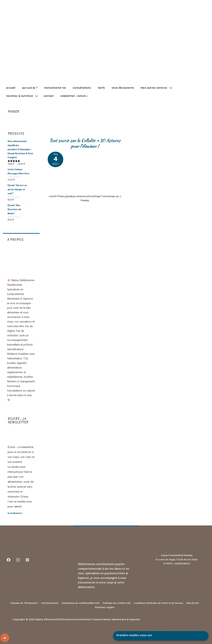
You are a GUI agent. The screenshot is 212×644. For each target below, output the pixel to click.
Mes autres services (157, 88)
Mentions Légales (105, 608)
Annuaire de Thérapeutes (24, 603)
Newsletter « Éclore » (74, 96)
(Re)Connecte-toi (55, 88)
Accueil (11, 88)
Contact (49, 96)
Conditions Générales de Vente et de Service (158, 603)
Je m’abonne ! (15, 513)
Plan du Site (193, 603)
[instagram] (18, 560)
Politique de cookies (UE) (117, 603)
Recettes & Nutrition (23, 96)
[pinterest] (27, 560)
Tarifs (101, 88)
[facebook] (9, 560)
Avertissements (50, 603)
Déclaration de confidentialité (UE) (81, 603)
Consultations (82, 88)
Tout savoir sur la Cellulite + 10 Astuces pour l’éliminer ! (85, 143)
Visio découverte (123, 88)
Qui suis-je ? (30, 88)
